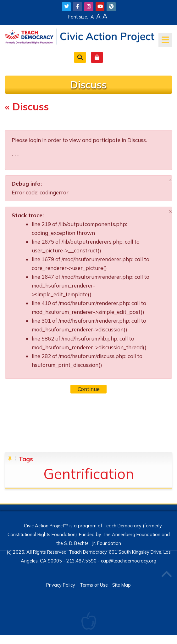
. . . (15, 154)
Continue (89, 389)
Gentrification (89, 474)
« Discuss (27, 107)
